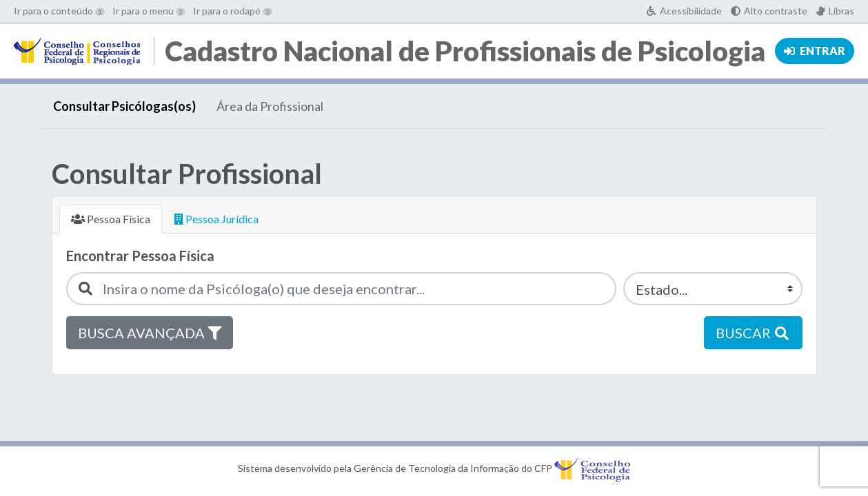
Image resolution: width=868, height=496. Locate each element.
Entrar (815, 51)
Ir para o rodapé (233, 11)
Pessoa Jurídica (216, 219)
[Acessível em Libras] (835, 11)
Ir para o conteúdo (59, 11)
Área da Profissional (270, 106)
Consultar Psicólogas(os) (124, 106)
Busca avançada (150, 333)
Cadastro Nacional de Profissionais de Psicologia (465, 51)
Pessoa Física (111, 219)
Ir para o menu (149, 11)
